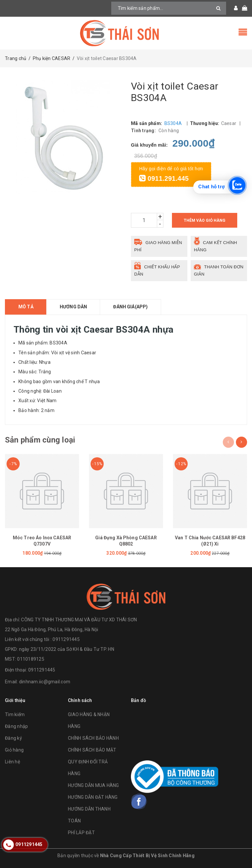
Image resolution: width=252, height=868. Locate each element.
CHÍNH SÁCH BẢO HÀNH (93, 738)
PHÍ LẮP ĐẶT (81, 833)
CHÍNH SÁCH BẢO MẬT (92, 750)
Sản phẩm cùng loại (40, 440)
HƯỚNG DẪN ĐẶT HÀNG (93, 797)
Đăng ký (13, 738)
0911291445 (42, 670)
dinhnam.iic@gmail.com (45, 682)
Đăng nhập (16, 726)
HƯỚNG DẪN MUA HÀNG (94, 785)
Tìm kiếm (15, 714)
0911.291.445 (164, 178)
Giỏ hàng (14, 750)
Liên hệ (12, 762)
